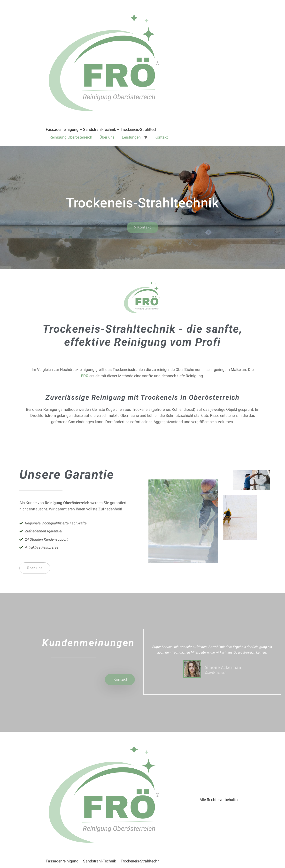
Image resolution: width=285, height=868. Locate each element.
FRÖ (85, 376)
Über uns (107, 137)
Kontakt (161, 137)
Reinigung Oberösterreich (71, 137)
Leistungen (131, 137)
